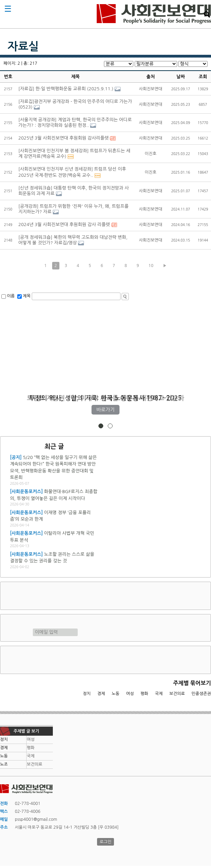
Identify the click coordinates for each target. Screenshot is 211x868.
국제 (159, 694)
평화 (145, 694)
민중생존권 (201, 694)
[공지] (16, 457)
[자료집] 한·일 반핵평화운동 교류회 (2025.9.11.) (66, 89)
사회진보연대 (154, 14)
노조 (4, 764)
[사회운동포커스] (26, 492)
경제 (101, 694)
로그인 (106, 842)
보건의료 (177, 694)
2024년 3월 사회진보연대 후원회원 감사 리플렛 (64, 224)
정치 (87, 694)
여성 (130, 694)
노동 (116, 694)
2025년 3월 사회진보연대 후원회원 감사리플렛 (64, 138)
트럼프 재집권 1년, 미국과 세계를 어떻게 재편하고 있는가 (106, 398)
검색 (207, 14)
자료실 (23, 47)
